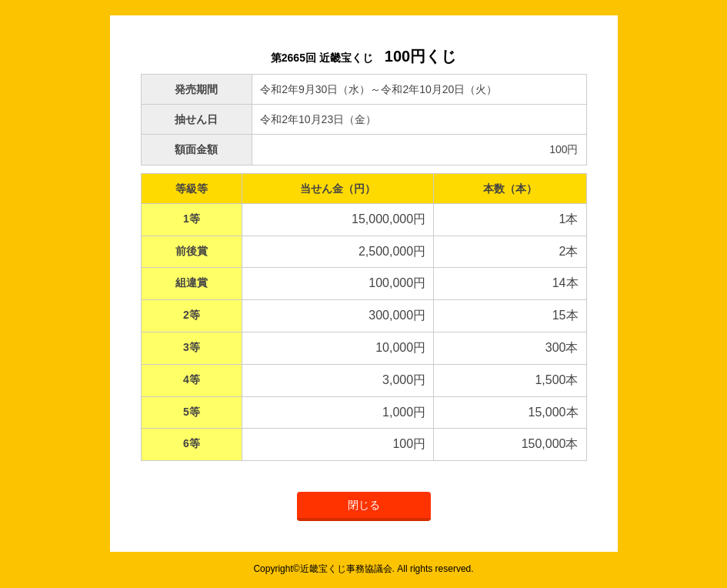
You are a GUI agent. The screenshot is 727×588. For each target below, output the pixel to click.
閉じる (364, 505)
